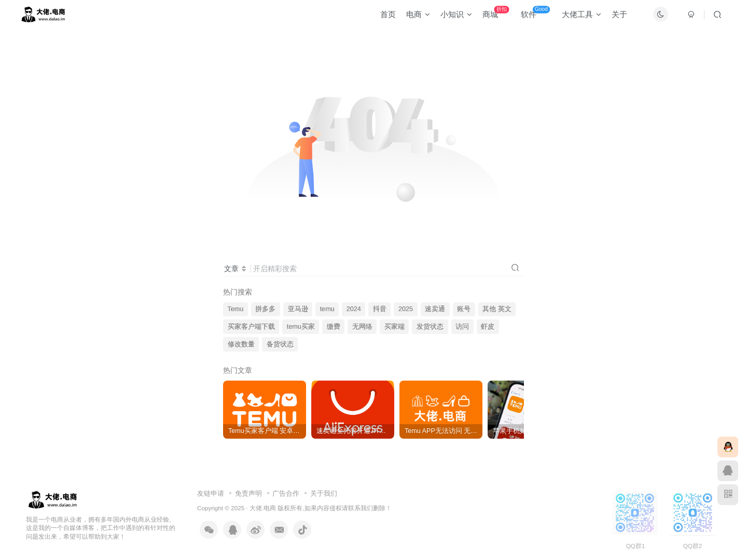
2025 (406, 309)
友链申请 (211, 493)
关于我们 (324, 493)
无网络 (362, 327)
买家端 (395, 327)
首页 (383, 17)
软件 (531, 15)
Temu (236, 309)
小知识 (452, 17)
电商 (413, 17)
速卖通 (435, 309)
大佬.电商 (263, 508)
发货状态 (430, 327)
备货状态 (280, 344)
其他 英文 (497, 309)
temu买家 (301, 327)
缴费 (334, 327)
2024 (354, 309)
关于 (615, 17)
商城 (491, 15)
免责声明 (248, 493)
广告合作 (286, 493)
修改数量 (241, 344)
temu (327, 309)
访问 (462, 327)
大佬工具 (577, 17)
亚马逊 (298, 309)
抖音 (380, 309)
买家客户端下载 (251, 327)
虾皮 (488, 327)
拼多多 (265, 309)
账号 (464, 309)
